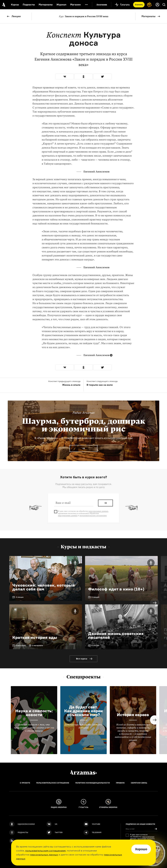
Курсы (15, 5)
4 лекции (20, 597)
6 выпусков (21, 645)
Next (155, 603)
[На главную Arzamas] (3, 5)
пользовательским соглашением (45, 851)
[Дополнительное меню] (86, 5)
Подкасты (29, 5)
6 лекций (95, 645)
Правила (120, 783)
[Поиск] (164, 5)
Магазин (75, 5)
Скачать (139, 5)
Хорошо (141, 849)
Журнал (61, 5)
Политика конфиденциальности (93, 783)
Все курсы (82, 659)
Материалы (148, 16)
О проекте (25, 783)
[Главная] (83, 772)
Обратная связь (139, 783)
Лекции (16, 16)
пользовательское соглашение (93, 516)
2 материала (37, 645)
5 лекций (95, 597)
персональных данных (44, 855)
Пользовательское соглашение (53, 783)
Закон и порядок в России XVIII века (84, 16)
